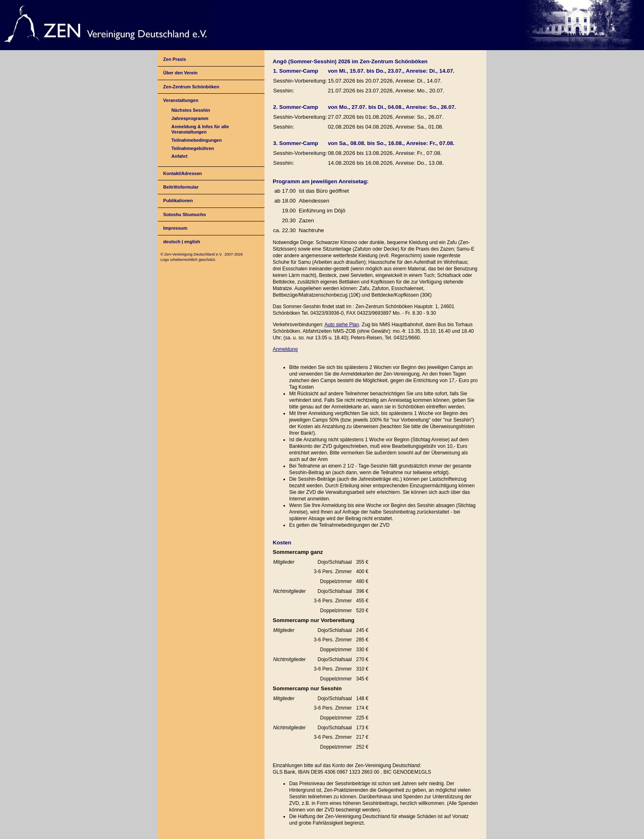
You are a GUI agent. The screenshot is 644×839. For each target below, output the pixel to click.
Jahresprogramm (190, 118)
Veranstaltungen (181, 100)
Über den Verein (180, 73)
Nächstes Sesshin (191, 110)
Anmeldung (285, 349)
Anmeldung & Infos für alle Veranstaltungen (200, 129)
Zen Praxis (175, 59)
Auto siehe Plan (342, 325)
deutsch (172, 242)
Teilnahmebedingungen (197, 140)
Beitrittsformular (181, 187)
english (192, 242)
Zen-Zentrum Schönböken (191, 87)
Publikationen (178, 201)
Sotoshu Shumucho (184, 214)
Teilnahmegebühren (193, 148)
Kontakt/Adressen (182, 173)
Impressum (175, 228)
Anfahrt (179, 156)
